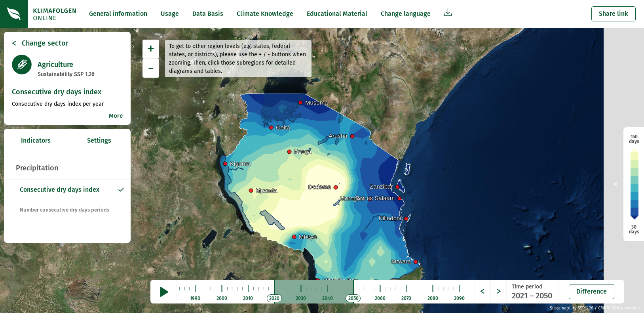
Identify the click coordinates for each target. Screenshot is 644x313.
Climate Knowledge (265, 14)
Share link (614, 14)
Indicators (36, 140)
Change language (406, 14)
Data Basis (208, 14)
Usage (170, 14)
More (116, 116)
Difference (592, 291)
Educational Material (337, 14)
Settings (99, 140)
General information (118, 14)
